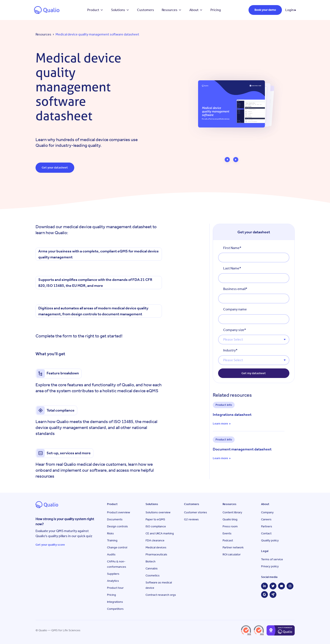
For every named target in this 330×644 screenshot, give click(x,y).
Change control (117, 547)
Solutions (120, 10)
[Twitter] (273, 586)
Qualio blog (230, 519)
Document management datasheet (242, 449)
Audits (111, 554)
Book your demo (265, 10)
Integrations (115, 602)
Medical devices (156, 547)
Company (267, 512)
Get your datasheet (55, 168)
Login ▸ (291, 10)
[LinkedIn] (264, 586)
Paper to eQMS (155, 519)
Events (227, 533)
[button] (227, 160)
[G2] (264, 594)
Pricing (216, 10)
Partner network (233, 547)
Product (95, 10)
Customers (146, 10)
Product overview (119, 512)
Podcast (228, 540)
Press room (230, 526)
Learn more (220, 424)
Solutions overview (158, 512)
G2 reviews (191, 519)
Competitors (115, 609)
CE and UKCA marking (160, 533)
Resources (172, 10)
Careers (266, 519)
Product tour (115, 588)
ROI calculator (232, 554)
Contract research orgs (161, 595)
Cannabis (152, 568)
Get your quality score (50, 545)
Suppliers (113, 574)
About (196, 10)
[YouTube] (281, 586)
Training (112, 540)
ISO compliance (156, 526)
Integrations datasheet (232, 415)
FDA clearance (155, 540)
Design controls (117, 526)
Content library (232, 512)
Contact (266, 533)
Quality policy (270, 540)
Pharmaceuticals (156, 554)
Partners (267, 526)
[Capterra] (273, 594)
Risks (110, 533)
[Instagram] (290, 586)
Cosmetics (153, 575)
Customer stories (196, 512)
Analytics (113, 581)
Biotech (151, 561)
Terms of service (272, 559)
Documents (115, 519)
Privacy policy (270, 566)
